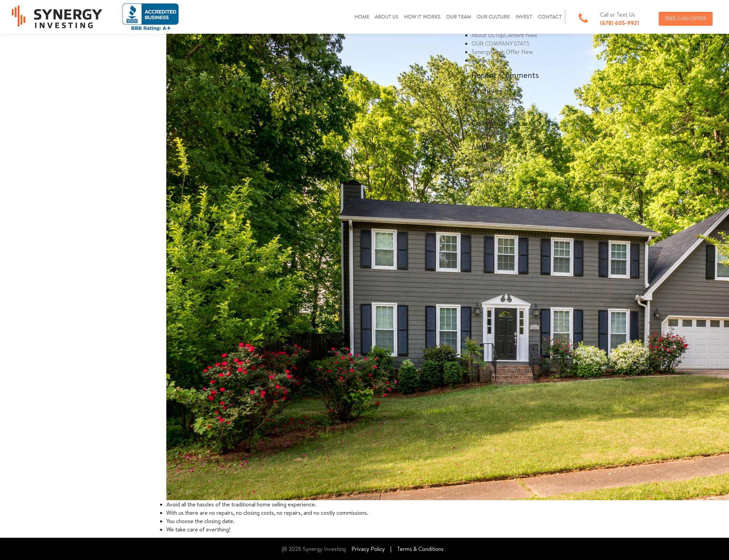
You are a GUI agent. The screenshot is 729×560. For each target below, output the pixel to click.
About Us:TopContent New (504, 35)
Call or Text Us (617, 15)
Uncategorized (489, 132)
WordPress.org (490, 181)
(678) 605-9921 (620, 23)
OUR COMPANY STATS (501, 43)
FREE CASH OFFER (686, 18)
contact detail (488, 60)
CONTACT (550, 17)
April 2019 (484, 108)
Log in (479, 156)
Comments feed (491, 173)
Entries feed (486, 164)
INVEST (524, 17)
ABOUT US (387, 17)
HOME (362, 17)
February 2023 (490, 99)
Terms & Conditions (420, 549)
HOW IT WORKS (422, 17)
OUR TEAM (459, 17)
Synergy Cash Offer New (502, 52)
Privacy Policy (368, 549)
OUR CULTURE (493, 17)
